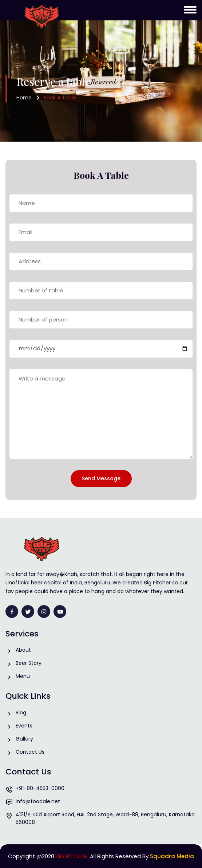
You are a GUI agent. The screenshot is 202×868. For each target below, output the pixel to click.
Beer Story (29, 663)
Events (24, 726)
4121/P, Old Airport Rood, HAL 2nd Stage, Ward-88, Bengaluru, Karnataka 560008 (105, 818)
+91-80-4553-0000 (40, 788)
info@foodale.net (38, 802)
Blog (21, 713)
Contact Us (30, 752)
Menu (23, 676)
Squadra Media (172, 856)
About (23, 650)
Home (24, 98)
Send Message (101, 478)
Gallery (24, 739)
